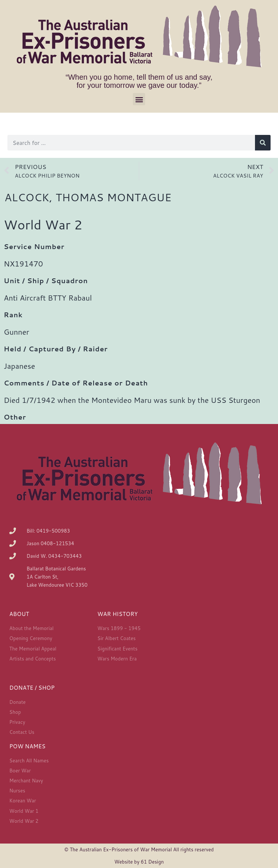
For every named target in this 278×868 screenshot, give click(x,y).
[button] (139, 99)
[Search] (263, 143)
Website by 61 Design (139, 862)
